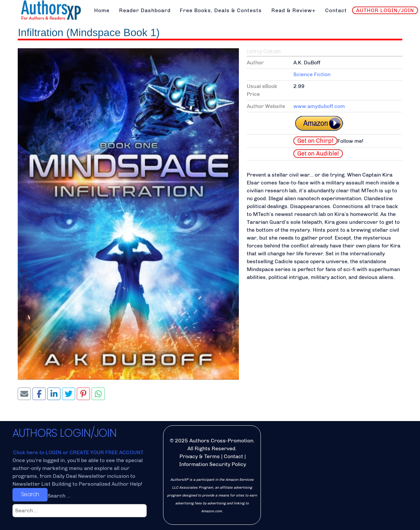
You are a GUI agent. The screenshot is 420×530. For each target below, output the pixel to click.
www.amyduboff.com (319, 106)
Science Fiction (312, 74)
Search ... (59, 496)
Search (30, 494)
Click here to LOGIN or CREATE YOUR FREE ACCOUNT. (79, 452)
